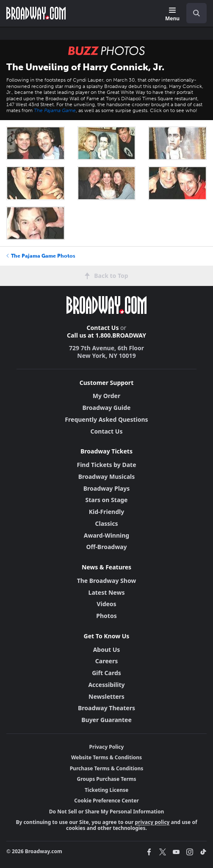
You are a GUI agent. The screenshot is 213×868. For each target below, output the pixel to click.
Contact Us (103, 328)
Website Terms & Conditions (106, 757)
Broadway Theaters (106, 708)
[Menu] (172, 15)
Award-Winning (106, 535)
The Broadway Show (107, 581)
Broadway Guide (107, 408)
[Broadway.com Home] (36, 13)
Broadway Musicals (107, 477)
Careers (106, 661)
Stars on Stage (107, 500)
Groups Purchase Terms (106, 779)
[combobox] (193, 13)
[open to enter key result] (196, 13)
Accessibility (106, 685)
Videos (106, 604)
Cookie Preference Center (106, 801)
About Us (107, 650)
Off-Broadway (107, 547)
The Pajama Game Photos (41, 256)
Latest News (107, 592)
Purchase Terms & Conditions (107, 768)
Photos (106, 616)
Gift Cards (106, 673)
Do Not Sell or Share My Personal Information (106, 812)
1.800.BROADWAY (121, 335)
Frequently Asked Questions (106, 419)
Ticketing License (106, 790)
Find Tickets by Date (107, 465)
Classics (106, 523)
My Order (106, 396)
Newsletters (106, 696)
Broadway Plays (107, 488)
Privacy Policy (107, 747)
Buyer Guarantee (106, 720)
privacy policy (152, 822)
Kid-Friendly (106, 512)
